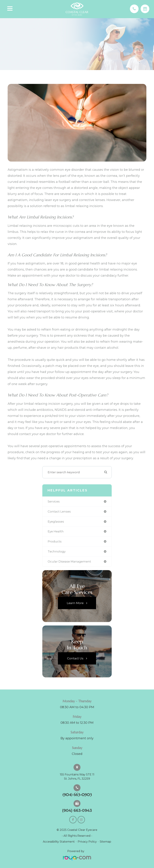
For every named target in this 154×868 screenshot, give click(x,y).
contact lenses (59, 511)
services (54, 501)
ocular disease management (69, 561)
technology (57, 551)
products (55, 541)
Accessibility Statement (59, 842)
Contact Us (75, 658)
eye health (56, 531)
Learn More (75, 603)
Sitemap (105, 842)
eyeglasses (56, 522)
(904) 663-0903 (77, 795)
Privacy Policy (87, 842)
